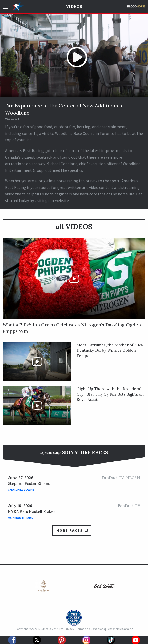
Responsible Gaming (120, 629)
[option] (43, 587)
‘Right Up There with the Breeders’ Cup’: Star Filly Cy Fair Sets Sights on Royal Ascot (110, 394)
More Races (72, 530)
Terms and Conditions (90, 629)
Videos (74, 6)
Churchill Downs (21, 490)
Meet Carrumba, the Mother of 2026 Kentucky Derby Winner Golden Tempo (110, 350)
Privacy (69, 629)
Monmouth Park (20, 518)
